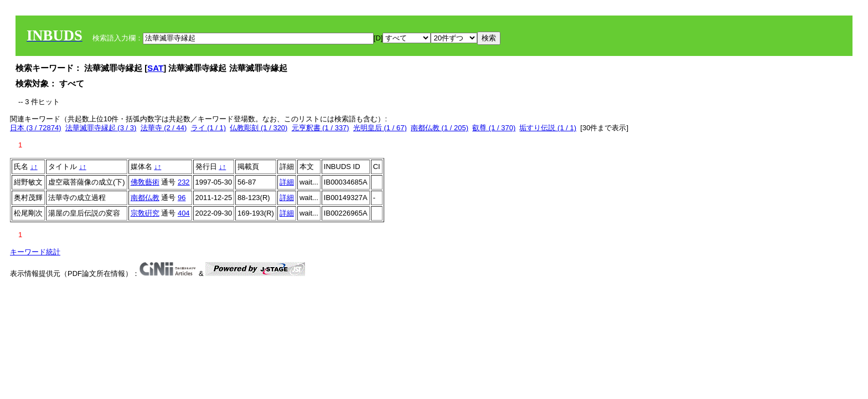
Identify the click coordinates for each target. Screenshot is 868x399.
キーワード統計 (35, 252)
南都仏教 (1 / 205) (440, 128)
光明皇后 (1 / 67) (380, 128)
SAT (155, 68)
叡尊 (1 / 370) (494, 128)
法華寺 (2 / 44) (164, 128)
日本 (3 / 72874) (36, 128)
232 (184, 182)
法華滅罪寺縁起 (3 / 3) (101, 128)
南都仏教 (145, 198)
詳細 (287, 182)
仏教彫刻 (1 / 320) (259, 128)
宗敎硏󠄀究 (145, 213)
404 (184, 213)
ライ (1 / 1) (209, 128)
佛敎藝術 (145, 182)
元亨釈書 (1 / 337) (321, 128)
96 (182, 198)
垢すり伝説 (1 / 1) (548, 128)
